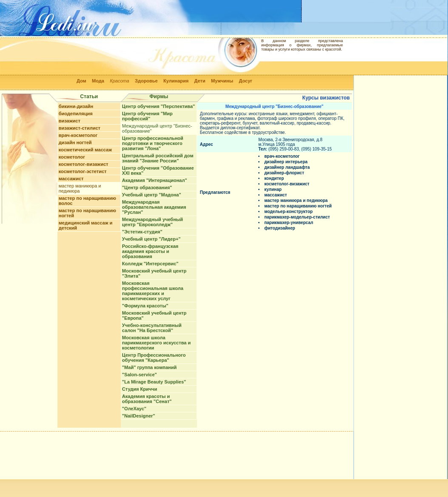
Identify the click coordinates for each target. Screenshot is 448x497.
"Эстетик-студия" (142, 232)
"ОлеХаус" (134, 409)
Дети (200, 81)
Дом (81, 81)
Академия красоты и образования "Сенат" (147, 399)
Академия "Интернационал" (155, 180)
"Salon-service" (140, 375)
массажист (71, 179)
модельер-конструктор (288, 212)
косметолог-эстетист (83, 171)
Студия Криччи (140, 389)
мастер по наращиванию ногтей (298, 206)
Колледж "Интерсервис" (150, 264)
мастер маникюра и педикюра (296, 200)
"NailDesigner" (139, 416)
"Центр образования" (147, 187)
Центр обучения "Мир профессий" (147, 116)
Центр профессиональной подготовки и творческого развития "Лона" (153, 143)
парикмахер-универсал (289, 223)
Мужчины (222, 81)
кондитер (274, 178)
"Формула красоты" (145, 306)
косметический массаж (85, 150)
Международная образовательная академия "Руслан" (154, 207)
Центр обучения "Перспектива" (158, 106)
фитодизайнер (280, 228)
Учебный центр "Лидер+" (151, 239)
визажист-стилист (80, 128)
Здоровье (146, 81)
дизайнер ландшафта (287, 167)
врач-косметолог (78, 135)
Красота (120, 81)
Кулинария (176, 81)
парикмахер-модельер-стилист (297, 217)
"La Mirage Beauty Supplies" (154, 382)
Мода (98, 81)
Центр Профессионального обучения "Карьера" (154, 358)
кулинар (273, 189)
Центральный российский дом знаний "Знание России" (158, 158)
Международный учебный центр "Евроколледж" (153, 222)
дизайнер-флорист (284, 173)
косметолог (72, 157)
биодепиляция (76, 114)
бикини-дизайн (76, 106)
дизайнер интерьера (286, 162)
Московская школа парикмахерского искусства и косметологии (156, 343)
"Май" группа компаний (149, 367)
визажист (70, 121)
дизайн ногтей (75, 142)
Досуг (245, 81)
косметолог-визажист (84, 164)
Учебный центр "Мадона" (152, 195)
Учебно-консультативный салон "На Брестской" (152, 328)
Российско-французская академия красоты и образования (150, 251)
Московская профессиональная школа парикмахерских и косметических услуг (153, 291)
